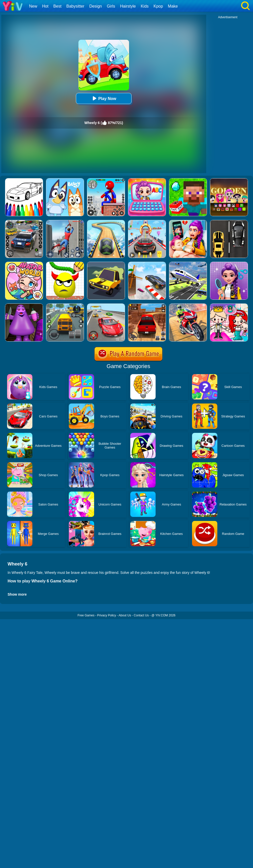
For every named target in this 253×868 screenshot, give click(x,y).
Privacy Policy (107, 615)
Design (96, 6)
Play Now (104, 98)
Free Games (86, 615)
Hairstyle (128, 6)
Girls (111, 6)
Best (57, 6)
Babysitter (75, 6)
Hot (45, 6)
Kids (145, 6)
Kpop (158, 6)
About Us (125, 615)
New (33, 6)
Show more (17, 594)
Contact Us (141, 615)
